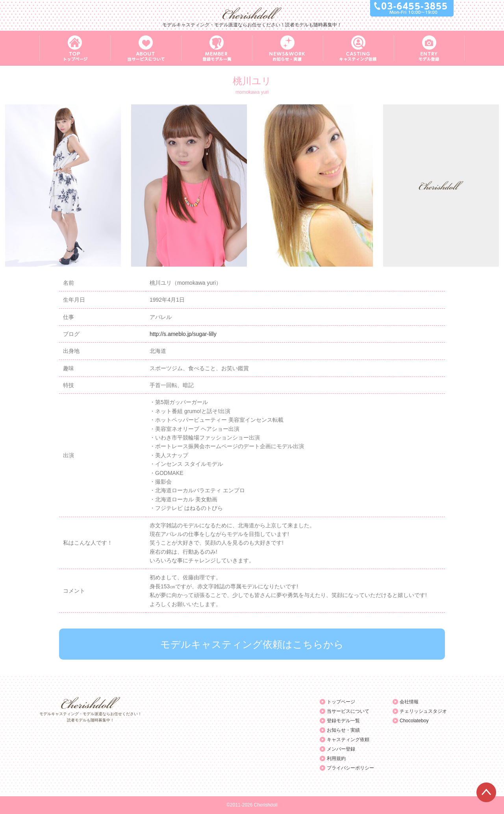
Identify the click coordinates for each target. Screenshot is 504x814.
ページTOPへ (486, 792)
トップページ (341, 702)
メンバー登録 (341, 749)
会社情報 (409, 702)
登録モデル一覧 (343, 721)
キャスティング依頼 (348, 740)
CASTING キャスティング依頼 (358, 48)
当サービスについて (348, 711)
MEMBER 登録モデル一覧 (217, 48)
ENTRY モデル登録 (429, 48)
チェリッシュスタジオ (423, 711)
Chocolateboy (414, 721)
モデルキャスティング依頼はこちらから (252, 644)
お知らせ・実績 (343, 730)
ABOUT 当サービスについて (146, 48)
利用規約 (336, 758)
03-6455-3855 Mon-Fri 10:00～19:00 (412, 8)
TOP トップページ (75, 48)
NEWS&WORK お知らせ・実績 (287, 48)
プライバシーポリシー (350, 768)
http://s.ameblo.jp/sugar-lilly (183, 334)
